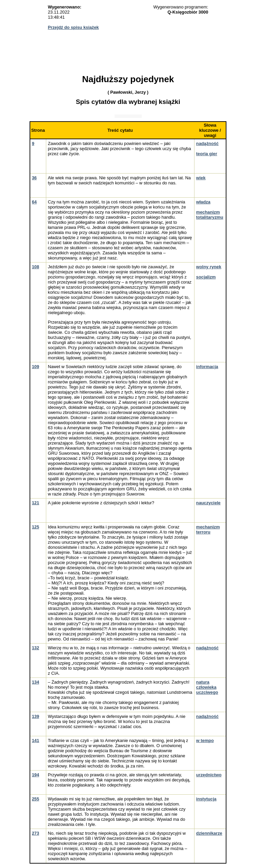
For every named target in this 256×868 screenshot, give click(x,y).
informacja (207, 367)
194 (36, 775)
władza (203, 202)
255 (36, 799)
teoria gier (207, 154)
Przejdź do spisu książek (73, 27)
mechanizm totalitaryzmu (210, 215)
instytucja (206, 799)
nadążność (207, 143)
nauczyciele (208, 503)
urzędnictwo (209, 775)
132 (36, 648)
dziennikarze (209, 833)
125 (36, 527)
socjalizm (206, 277)
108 (36, 267)
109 (36, 367)
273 (36, 833)
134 (36, 682)
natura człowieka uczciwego (207, 687)
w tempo (205, 740)
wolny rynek (209, 267)
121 (36, 503)
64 (34, 202)
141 (36, 740)
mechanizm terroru (208, 529)
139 (36, 716)
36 (34, 178)
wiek (201, 178)
